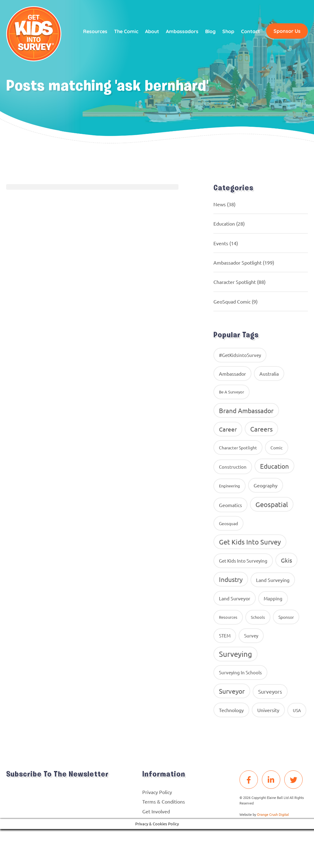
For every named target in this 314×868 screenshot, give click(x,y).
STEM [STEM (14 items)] (225, 635)
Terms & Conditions (164, 801)
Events (221, 243)
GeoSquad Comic (232, 301)
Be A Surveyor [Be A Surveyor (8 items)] (232, 392)
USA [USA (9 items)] (297, 710)
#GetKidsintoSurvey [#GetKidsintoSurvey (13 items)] (240, 355)
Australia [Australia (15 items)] (269, 374)
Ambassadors (182, 31)
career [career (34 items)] (228, 429)
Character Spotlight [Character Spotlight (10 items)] (238, 448)
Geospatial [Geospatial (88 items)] (272, 504)
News (220, 204)
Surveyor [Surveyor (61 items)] (232, 691)
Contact (251, 31)
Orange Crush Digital (273, 814)
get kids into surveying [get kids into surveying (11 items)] (243, 561)
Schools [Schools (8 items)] (258, 617)
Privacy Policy (157, 792)
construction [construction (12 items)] (233, 467)
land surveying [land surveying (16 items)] (273, 580)
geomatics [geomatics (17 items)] (230, 505)
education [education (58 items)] (274, 466)
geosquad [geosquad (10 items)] (228, 523)
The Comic (126, 31)
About (152, 31)
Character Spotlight (235, 282)
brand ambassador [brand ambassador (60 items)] (246, 410)
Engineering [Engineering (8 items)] (230, 486)
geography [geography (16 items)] (266, 485)
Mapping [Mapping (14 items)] (273, 598)
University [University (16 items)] (268, 710)
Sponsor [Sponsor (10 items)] (286, 617)
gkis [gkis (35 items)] (286, 560)
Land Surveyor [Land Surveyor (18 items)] (235, 598)
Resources (95, 31)
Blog (210, 31)
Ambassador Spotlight (237, 262)
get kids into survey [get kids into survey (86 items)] (250, 542)
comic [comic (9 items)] (277, 448)
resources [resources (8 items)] (228, 617)
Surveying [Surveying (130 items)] (235, 654)
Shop (228, 31)
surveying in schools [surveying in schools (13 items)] (240, 672)
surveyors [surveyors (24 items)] (270, 691)
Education (224, 223)
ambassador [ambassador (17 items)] (232, 374)
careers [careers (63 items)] (261, 429)
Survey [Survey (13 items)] (251, 635)
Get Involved (156, 811)
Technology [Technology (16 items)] (231, 710)
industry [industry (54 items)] (231, 579)
